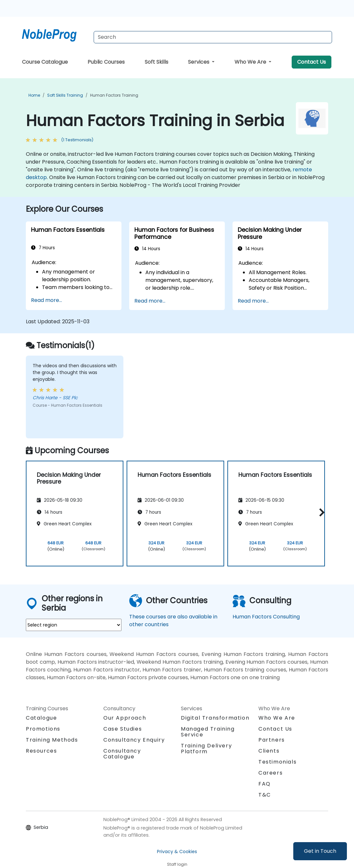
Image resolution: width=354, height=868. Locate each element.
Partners (272, 740)
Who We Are (251, 62)
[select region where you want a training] (74, 625)
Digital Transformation (215, 718)
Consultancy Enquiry (134, 740)
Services (199, 62)
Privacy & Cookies (177, 852)
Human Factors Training (114, 95)
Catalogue (41, 718)
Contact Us (312, 62)
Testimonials (277, 762)
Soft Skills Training (65, 95)
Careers (271, 773)
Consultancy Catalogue (122, 754)
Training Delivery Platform (206, 749)
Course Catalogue (45, 62)
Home (34, 95)
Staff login (177, 864)
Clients (269, 751)
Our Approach (125, 718)
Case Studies (123, 729)
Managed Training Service (208, 732)
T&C (265, 795)
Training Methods (52, 740)
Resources (41, 751)
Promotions (43, 729)
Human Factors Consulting (266, 617)
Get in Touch (320, 851)
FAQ (265, 784)
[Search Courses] (213, 37)
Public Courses (106, 62)
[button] (320, 513)
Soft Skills (156, 62)
